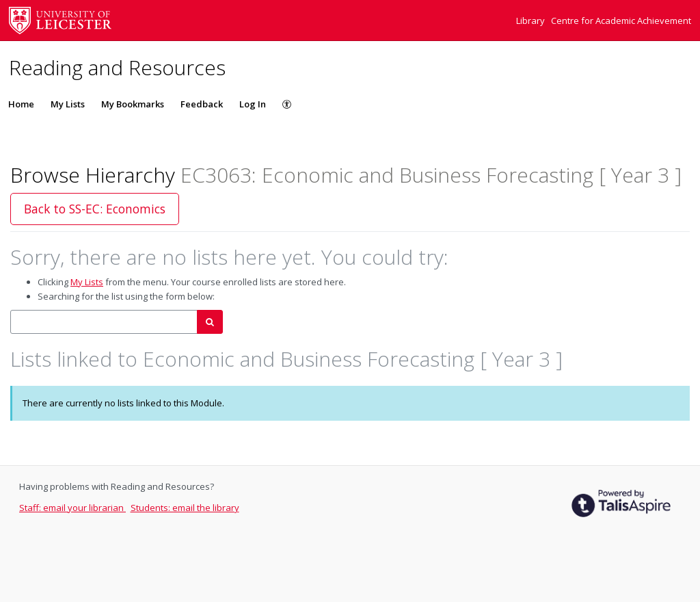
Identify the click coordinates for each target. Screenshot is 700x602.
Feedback (202, 104)
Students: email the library (185, 508)
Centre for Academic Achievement (621, 21)
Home (21, 104)
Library (531, 21)
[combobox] (104, 322)
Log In (253, 104)
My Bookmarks (133, 104)
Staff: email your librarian (72, 508)
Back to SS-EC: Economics (95, 209)
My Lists (68, 104)
